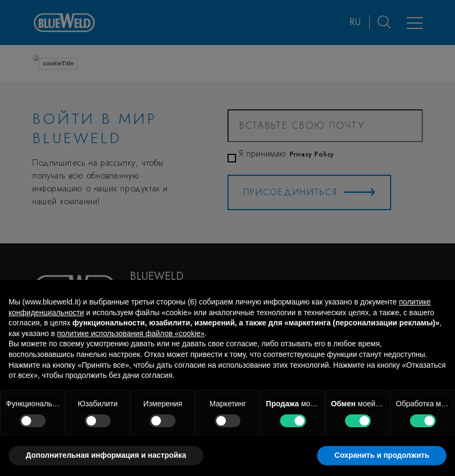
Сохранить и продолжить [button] (382, 455)
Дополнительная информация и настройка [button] (106, 455)
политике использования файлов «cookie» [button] (131, 333)
